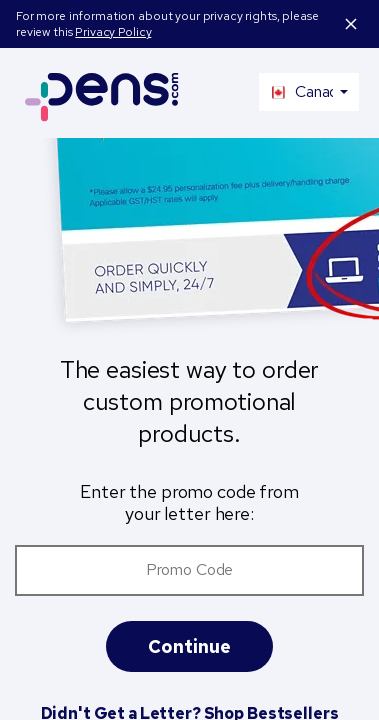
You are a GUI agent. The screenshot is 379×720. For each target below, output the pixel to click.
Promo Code (190, 569)
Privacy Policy (113, 32)
